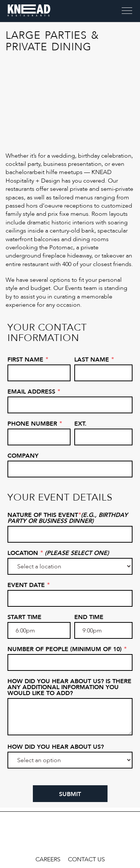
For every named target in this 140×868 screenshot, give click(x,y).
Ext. (80, 424)
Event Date (29, 585)
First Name (28, 360)
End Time (89, 617)
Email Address (34, 392)
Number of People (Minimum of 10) (67, 649)
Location (58, 553)
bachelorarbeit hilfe (32, 172)
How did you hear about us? (56, 747)
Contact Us (86, 859)
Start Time (24, 617)
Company (23, 456)
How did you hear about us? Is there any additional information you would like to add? (69, 687)
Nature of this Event (68, 518)
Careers (48, 859)
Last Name (94, 360)
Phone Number (35, 424)
